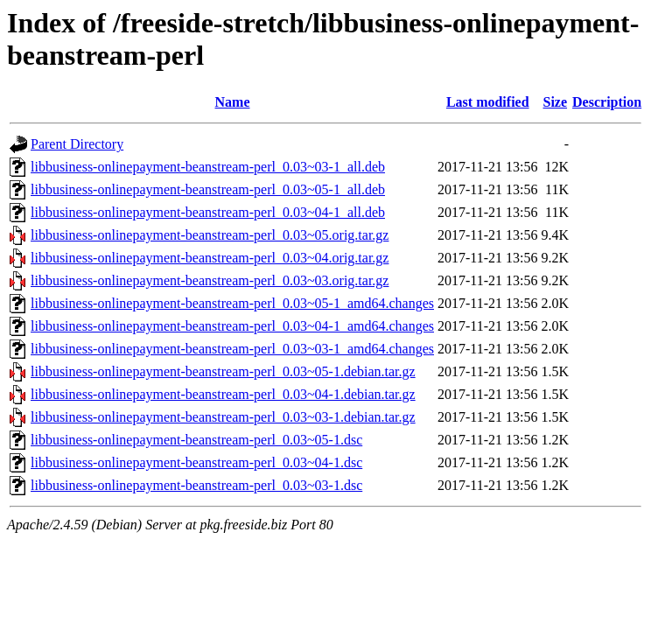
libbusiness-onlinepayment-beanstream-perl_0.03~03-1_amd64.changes (232, 349)
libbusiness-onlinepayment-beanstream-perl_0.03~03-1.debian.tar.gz (223, 417)
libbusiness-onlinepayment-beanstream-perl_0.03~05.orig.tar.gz (210, 235)
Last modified (488, 102)
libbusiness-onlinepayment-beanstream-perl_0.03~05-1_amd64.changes (232, 303)
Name (233, 102)
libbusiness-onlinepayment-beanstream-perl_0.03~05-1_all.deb (208, 189)
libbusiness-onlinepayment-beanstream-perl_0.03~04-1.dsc (196, 462)
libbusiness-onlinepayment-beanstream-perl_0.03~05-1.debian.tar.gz (223, 371)
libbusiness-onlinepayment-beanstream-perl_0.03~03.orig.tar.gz (210, 280)
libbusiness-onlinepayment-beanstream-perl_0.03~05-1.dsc (196, 440)
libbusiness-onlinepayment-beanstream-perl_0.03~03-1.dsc (196, 485)
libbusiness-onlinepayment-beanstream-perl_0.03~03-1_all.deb (208, 167)
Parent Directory (77, 144)
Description (607, 102)
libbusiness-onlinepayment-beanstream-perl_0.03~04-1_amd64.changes (232, 326)
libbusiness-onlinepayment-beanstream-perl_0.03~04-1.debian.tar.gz (223, 394)
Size (556, 102)
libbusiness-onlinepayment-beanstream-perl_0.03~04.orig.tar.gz (210, 258)
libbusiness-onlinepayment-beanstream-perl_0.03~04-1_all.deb (208, 212)
